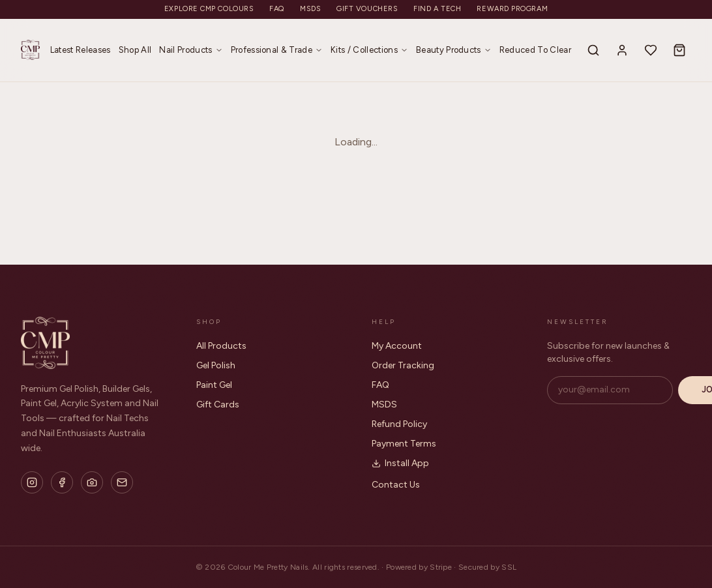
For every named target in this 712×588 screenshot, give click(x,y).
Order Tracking (403, 365)
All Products (221, 346)
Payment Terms (404, 444)
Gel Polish (216, 365)
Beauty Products (454, 50)
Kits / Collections (369, 50)
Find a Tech (437, 9)
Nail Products (191, 50)
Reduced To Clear (535, 50)
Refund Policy (399, 424)
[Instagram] (32, 482)
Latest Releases (81, 50)
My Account (397, 346)
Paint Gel (214, 385)
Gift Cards (218, 404)
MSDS (310, 9)
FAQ (277, 9)
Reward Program (512, 9)
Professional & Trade (277, 50)
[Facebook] (62, 482)
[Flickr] (92, 482)
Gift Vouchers (367, 9)
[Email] (122, 482)
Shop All (135, 50)
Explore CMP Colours (209, 9)
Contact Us (396, 485)
